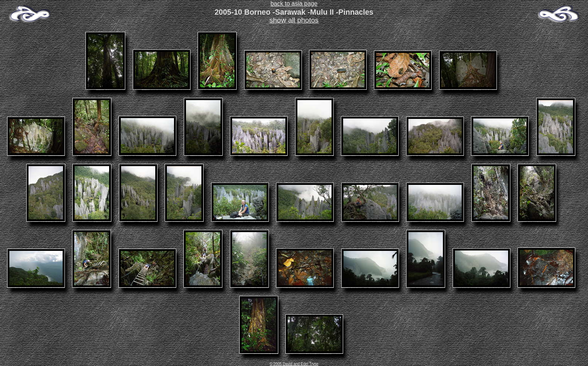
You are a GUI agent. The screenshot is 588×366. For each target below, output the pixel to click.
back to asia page (294, 4)
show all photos (294, 20)
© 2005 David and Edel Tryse (294, 364)
